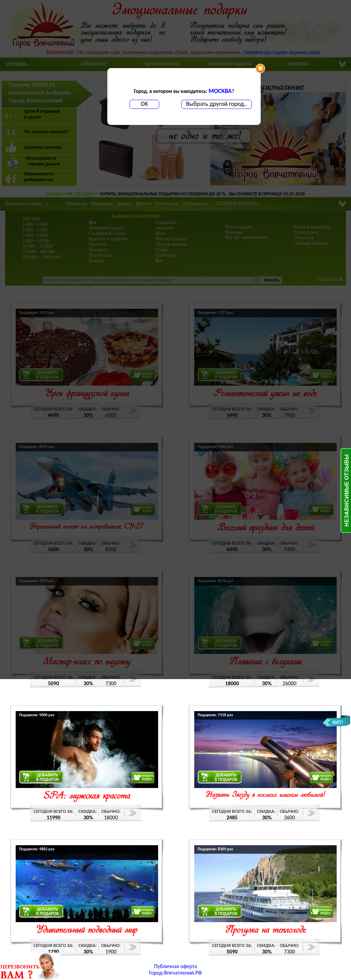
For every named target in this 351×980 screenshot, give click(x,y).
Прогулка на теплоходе (265, 930)
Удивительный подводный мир (87, 930)
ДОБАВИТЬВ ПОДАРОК (48, 777)
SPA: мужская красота (87, 796)
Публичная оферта (175, 966)
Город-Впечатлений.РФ (176, 973)
